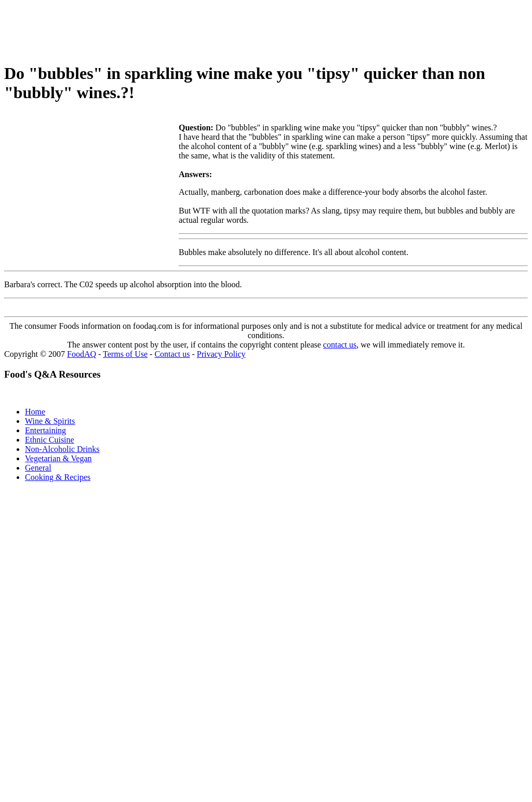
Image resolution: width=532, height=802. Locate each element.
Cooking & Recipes (58, 477)
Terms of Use (125, 354)
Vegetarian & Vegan (58, 458)
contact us (340, 345)
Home (35, 412)
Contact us (172, 354)
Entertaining (45, 430)
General (38, 468)
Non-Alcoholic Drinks (62, 449)
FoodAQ (82, 354)
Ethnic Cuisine (50, 440)
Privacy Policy (221, 354)
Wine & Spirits (50, 421)
